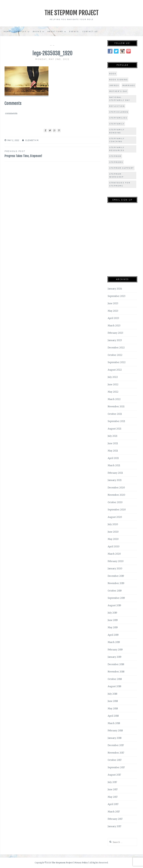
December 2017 (116, 745)
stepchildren (119, 112)
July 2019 (112, 613)
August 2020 (115, 517)
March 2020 (114, 554)
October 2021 (115, 414)
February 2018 (115, 731)
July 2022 (113, 377)
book (113, 74)
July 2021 (112, 436)
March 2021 (114, 465)
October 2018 (115, 679)
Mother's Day (118, 91)
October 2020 (115, 502)
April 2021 (113, 458)
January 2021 (115, 480)
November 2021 (116, 407)
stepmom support (121, 168)
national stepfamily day (120, 99)
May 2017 (113, 797)
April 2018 (113, 716)
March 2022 (114, 399)
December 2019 (116, 576)
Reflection (117, 106)
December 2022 (116, 348)
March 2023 (114, 325)
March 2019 (114, 642)
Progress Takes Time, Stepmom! (28, 154)
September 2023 (117, 296)
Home (7, 31)
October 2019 (115, 591)
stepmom (115, 156)
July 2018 (112, 694)
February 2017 (115, 819)
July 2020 (113, 524)
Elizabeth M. (32, 140)
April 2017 (113, 804)
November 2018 (116, 672)
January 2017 (114, 826)
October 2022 (115, 355)
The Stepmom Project (71, 12)
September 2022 (117, 362)
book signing (118, 80)
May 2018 (113, 708)
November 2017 (116, 753)
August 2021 (114, 429)
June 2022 (113, 384)
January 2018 (115, 738)
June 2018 (113, 701)
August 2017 (114, 775)
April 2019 (113, 635)
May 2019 (113, 627)
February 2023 (115, 333)
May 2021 (113, 451)
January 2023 (115, 340)
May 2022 (113, 392)
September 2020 (117, 510)
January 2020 (115, 569)
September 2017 (116, 767)
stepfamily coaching (117, 140)
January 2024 (115, 289)
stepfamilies (118, 118)
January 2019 (115, 657)
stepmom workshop (116, 175)
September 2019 (116, 598)
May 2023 (113, 311)
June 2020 (113, 532)
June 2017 (113, 789)
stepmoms (116, 162)
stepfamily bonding (117, 131)
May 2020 (113, 539)
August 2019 (114, 605)
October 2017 (115, 760)
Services (20, 31)
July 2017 (112, 782)
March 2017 (114, 811)
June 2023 (113, 303)
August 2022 (115, 370)
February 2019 (115, 649)
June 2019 (113, 620)
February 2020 (116, 561)
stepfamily (117, 124)
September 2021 (116, 421)
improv (114, 85)
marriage (129, 85)
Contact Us (90, 31)
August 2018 (114, 686)
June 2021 (113, 443)
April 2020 (114, 546)
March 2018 (114, 723)
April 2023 (113, 318)
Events (74, 31)
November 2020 (116, 495)
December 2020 (116, 487)
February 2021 (115, 473)
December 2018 (116, 664)
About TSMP (55, 31)
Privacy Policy (81, 863)
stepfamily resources (117, 149)
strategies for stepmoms (120, 184)
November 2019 (116, 583)
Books (37, 31)
